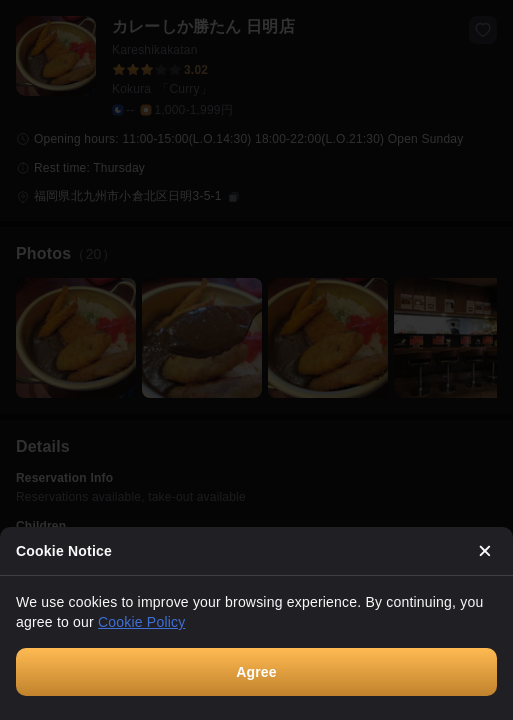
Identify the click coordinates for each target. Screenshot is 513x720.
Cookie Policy (141, 622)
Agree (256, 672)
